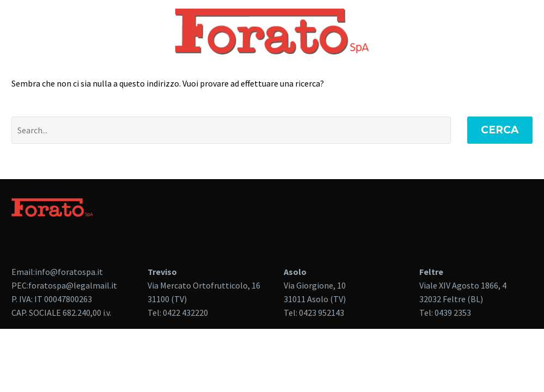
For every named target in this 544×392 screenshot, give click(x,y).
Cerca (500, 130)
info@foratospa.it (69, 272)
